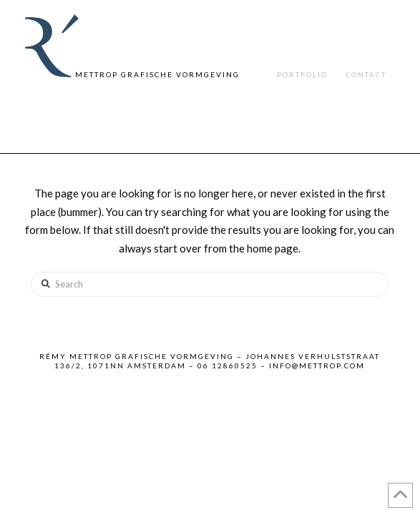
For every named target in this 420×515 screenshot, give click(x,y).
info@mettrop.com (317, 366)
